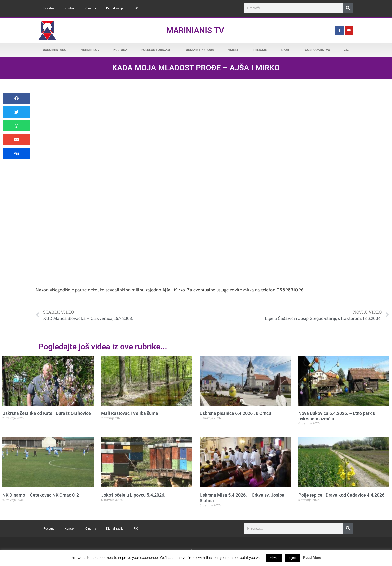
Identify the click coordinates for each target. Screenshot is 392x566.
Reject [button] (292, 558)
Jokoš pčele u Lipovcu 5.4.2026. (133, 495)
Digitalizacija (115, 8)
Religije (260, 50)
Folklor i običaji (156, 50)
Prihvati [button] (274, 558)
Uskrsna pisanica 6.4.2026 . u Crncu (235, 413)
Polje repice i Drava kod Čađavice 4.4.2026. (342, 495)
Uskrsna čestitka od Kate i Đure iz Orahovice (47, 413)
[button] (17, 98)
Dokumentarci (55, 50)
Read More (312, 558)
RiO (136, 8)
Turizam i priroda (199, 50)
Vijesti (234, 50)
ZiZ (346, 50)
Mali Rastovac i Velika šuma (130, 413)
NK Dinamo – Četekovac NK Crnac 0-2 (41, 495)
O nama (91, 8)
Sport (286, 50)
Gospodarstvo (318, 50)
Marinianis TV (195, 30)
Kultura (120, 50)
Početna (49, 8)
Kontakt (70, 8)
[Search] (348, 8)
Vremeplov (90, 50)
